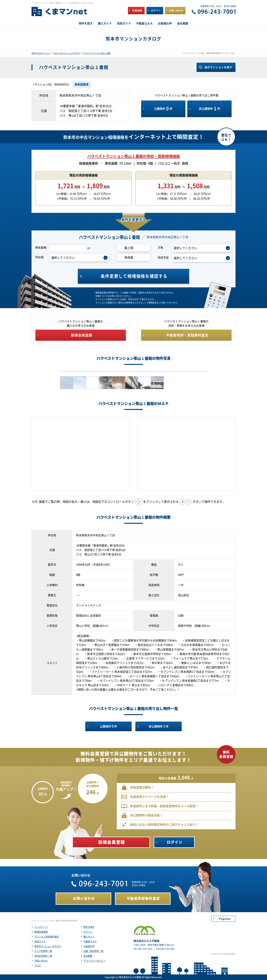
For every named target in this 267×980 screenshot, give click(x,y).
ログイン (88, 932)
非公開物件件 (210, 109)
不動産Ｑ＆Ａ (90, 941)
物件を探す (89, 927)
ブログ (38, 966)
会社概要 (88, 956)
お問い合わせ (41, 961)
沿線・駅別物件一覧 (93, 951)
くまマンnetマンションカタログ (67, 53)
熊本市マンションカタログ (48, 946)
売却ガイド (40, 941)
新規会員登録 (41, 932)
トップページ (41, 927)
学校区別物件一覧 (43, 956)
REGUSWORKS (229, 954)
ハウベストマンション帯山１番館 (97, 53)
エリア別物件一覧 (43, 951)
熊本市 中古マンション (41, 53)
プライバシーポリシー (95, 961)
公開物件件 (163, 109)
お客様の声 (89, 946)
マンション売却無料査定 (47, 937)
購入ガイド (89, 937)
